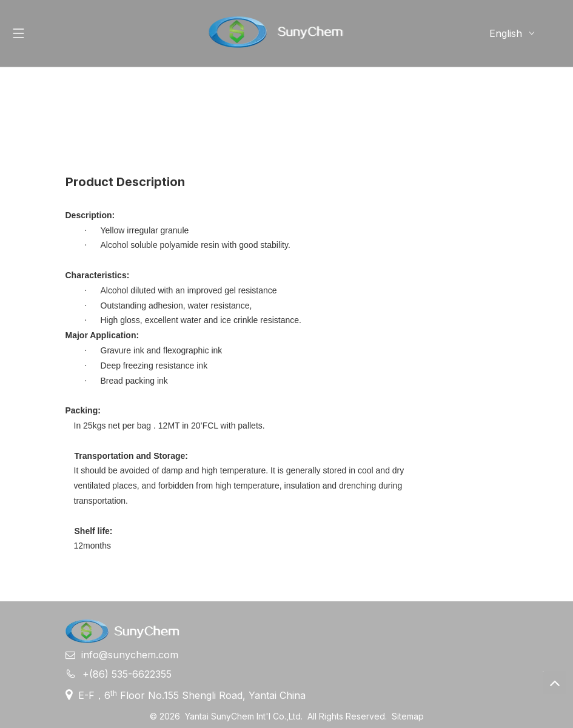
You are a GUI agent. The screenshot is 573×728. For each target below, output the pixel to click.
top (554, 683)
